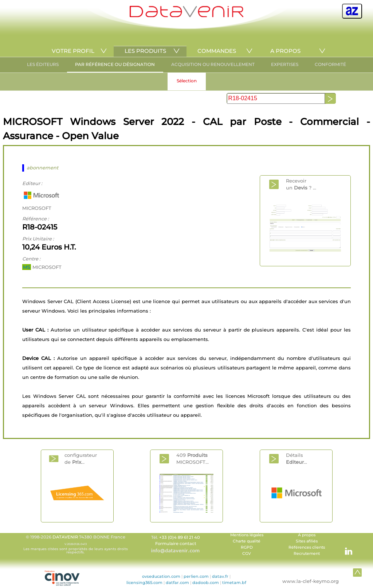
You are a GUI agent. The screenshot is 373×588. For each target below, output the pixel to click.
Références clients (307, 547)
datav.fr (220, 576)
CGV (247, 554)
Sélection (187, 81)
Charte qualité (247, 541)
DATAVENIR (65, 537)
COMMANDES (217, 51)
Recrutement (307, 554)
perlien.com (196, 576)
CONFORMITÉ (330, 64)
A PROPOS (285, 51)
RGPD (247, 547)
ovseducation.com (161, 576)
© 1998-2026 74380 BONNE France (75, 544)
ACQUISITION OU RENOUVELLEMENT (213, 64)
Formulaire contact (176, 544)
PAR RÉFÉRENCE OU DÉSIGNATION (115, 64)
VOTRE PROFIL (73, 51)
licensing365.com (144, 583)
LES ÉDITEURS (43, 64)
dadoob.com (206, 583)
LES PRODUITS (145, 51)
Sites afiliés (307, 541)
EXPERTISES (285, 64)
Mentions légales (247, 535)
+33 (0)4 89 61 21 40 (180, 537)
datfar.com (177, 583)
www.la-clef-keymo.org (311, 581)
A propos (307, 535)
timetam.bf (234, 583)
